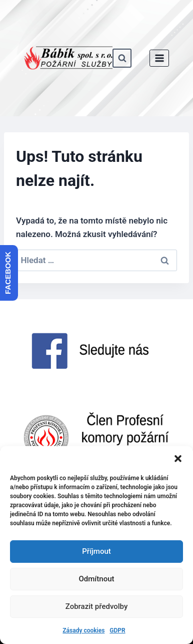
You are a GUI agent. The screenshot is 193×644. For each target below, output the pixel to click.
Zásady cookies (83, 630)
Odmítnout (97, 579)
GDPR (117, 630)
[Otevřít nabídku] (159, 58)
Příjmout (96, 551)
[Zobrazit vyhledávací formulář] (122, 58)
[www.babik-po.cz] (68, 58)
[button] (178, 459)
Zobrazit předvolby (97, 606)
